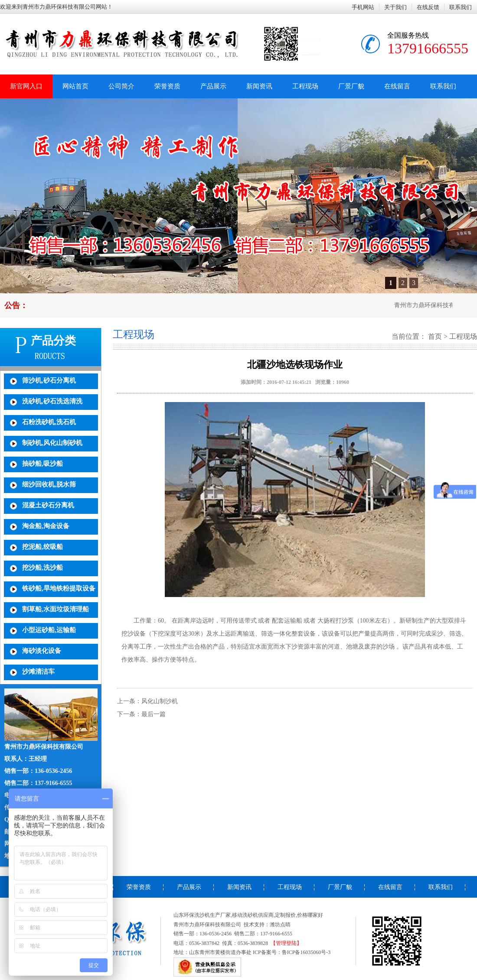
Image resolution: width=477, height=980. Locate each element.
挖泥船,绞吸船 (42, 547)
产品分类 (53, 341)
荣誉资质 (167, 86)
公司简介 (121, 86)
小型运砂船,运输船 (49, 630)
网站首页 (75, 86)
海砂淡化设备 (42, 651)
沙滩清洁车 (38, 672)
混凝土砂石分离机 (48, 505)
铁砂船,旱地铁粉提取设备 (59, 588)
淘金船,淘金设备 (46, 526)
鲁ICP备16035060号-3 (306, 952)
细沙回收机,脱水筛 (49, 484)
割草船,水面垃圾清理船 (56, 609)
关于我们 (395, 7)
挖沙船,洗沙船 (42, 568)
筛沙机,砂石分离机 (49, 380)
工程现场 (305, 86)
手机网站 (363, 7)
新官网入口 (26, 86)
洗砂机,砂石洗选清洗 (52, 401)
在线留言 (397, 86)
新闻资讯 (259, 86)
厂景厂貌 (351, 86)
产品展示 (213, 86)
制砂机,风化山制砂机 (52, 443)
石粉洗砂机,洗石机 (49, 422)
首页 (435, 336)
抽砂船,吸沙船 (42, 464)
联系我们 (461, 7)
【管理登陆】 (286, 943)
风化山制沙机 (160, 701)
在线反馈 (428, 7)
